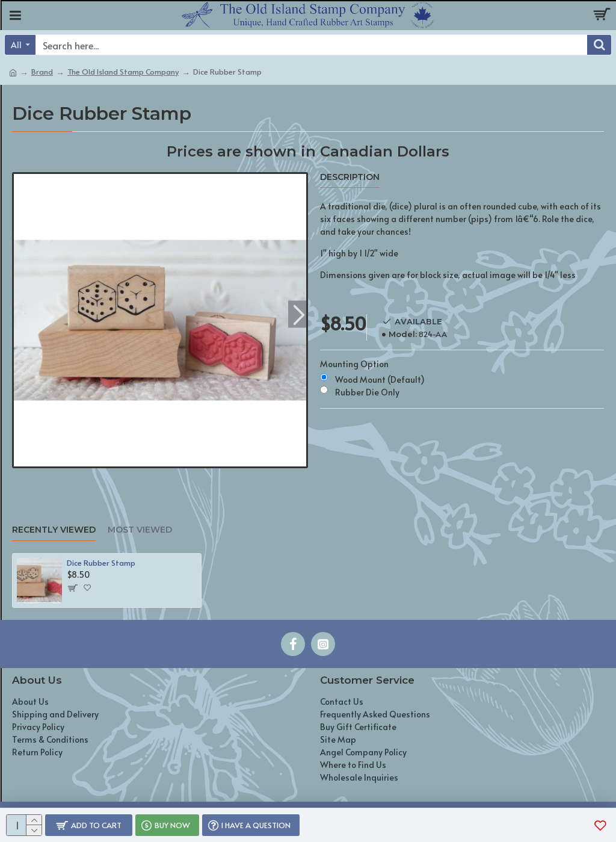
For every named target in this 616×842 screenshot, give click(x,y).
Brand (42, 72)
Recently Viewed (54, 530)
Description (350, 177)
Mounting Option (354, 364)
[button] (299, 314)
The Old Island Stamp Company (123, 72)
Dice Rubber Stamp (101, 563)
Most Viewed (140, 530)
